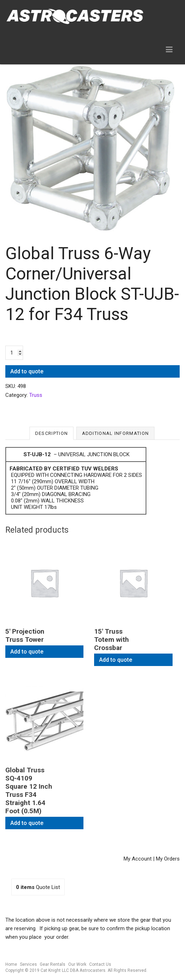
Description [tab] (51, 433)
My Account (138, 859)
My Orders (168, 859)
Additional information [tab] (116, 433)
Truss (36, 395)
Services (28, 964)
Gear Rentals (53, 964)
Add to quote (27, 371)
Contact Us (100, 964)
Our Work (77, 964)
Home (11, 964)
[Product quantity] (14, 353)
